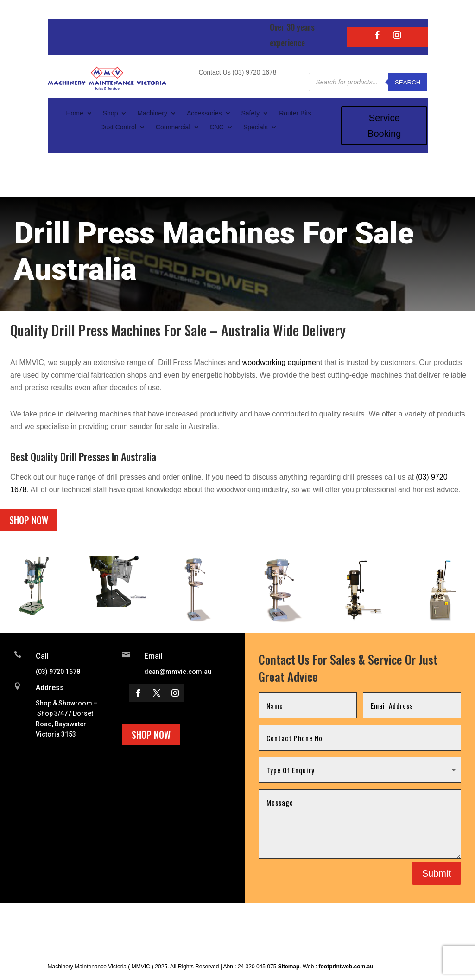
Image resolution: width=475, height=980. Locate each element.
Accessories (204, 113)
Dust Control (118, 127)
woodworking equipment (282, 362)
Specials (256, 127)
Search (408, 82)
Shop (111, 113)
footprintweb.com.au (346, 967)
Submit (437, 873)
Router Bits (295, 113)
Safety (251, 113)
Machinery (152, 113)
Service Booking (384, 126)
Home (74, 113)
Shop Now (29, 520)
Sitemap (289, 967)
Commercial (173, 127)
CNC (217, 127)
